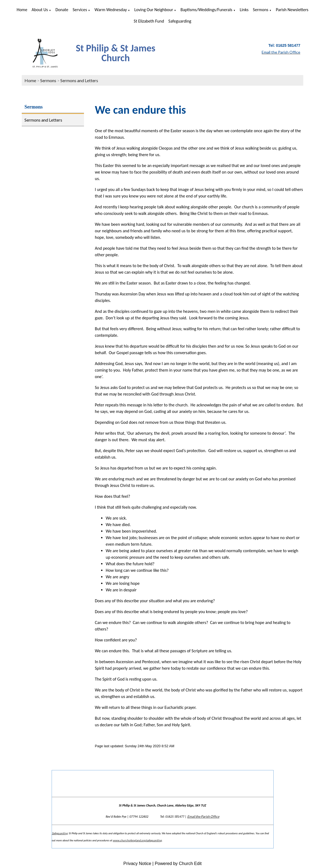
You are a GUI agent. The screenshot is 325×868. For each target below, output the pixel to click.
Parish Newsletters (292, 10)
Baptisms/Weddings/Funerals (206, 10)
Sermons (261, 10)
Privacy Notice (137, 864)
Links (244, 10)
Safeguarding (180, 21)
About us (40, 10)
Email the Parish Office (203, 816)
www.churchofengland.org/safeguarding (137, 840)
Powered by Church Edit (178, 864)
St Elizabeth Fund (149, 21)
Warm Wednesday (111, 10)
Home (22, 10)
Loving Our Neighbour (154, 10)
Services (80, 10)
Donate (62, 10)
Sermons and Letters (79, 80)
